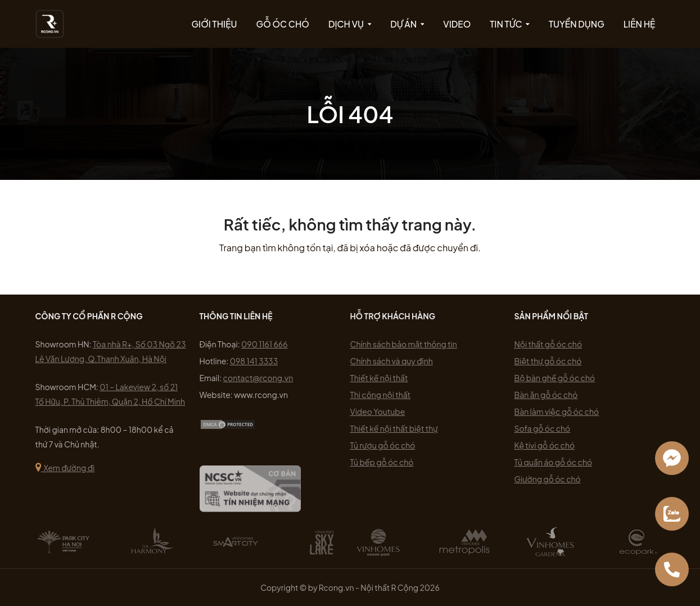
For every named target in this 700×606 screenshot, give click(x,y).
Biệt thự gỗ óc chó (548, 361)
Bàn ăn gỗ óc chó (546, 395)
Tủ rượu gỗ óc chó (383, 445)
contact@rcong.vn (258, 378)
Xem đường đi (65, 468)
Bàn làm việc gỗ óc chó (557, 411)
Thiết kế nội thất (379, 378)
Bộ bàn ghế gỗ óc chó (555, 378)
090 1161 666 (265, 344)
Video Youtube (378, 411)
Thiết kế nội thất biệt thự (394, 428)
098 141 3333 (254, 361)
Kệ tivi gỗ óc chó (545, 445)
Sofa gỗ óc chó (543, 428)
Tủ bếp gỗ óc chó (382, 462)
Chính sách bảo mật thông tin (404, 344)
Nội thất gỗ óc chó (548, 344)
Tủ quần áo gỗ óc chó (554, 462)
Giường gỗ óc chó (548, 479)
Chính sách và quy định (392, 361)
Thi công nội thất (381, 395)
